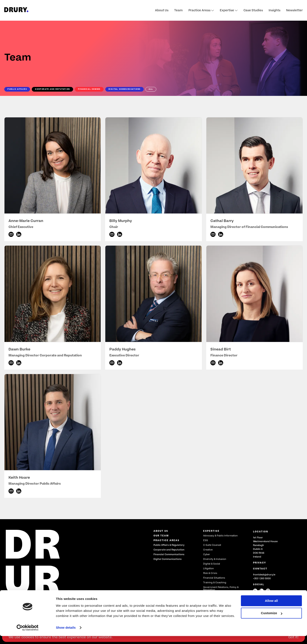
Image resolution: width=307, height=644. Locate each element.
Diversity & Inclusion (215, 559)
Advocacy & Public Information (220, 536)
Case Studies (253, 10)
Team (178, 10)
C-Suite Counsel (212, 545)
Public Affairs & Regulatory (169, 545)
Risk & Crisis (210, 573)
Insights (274, 10)
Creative (208, 550)
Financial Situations (214, 578)
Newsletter (294, 10)
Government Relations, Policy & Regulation (221, 589)
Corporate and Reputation (169, 550)
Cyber (207, 554)
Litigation (209, 568)
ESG (206, 540)
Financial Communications (169, 554)
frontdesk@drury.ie (264, 575)
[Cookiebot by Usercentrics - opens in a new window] (28, 636)
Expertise (229, 10)
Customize (272, 621)
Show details (66, 636)
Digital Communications (168, 559)
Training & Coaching (215, 583)
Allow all (272, 609)
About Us (162, 10)
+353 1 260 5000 (262, 578)
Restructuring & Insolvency (218, 594)
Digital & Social (212, 564)
